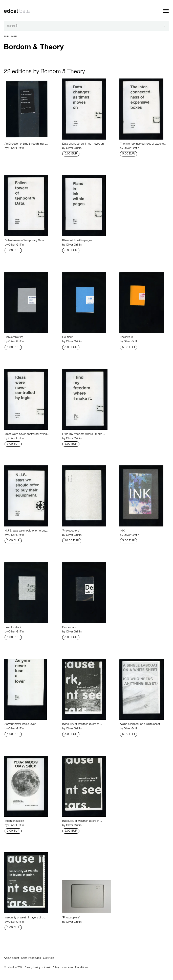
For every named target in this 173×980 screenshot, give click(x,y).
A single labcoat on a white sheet (140, 724)
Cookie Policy (51, 968)
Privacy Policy (32, 968)
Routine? (68, 337)
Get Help (49, 958)
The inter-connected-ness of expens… (143, 144)
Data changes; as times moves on (83, 144)
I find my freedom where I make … (84, 434)
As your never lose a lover (20, 724)
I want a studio (13, 628)
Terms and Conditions (74, 968)
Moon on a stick (14, 821)
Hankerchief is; (14, 337)
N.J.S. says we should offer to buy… (26, 531)
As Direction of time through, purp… (26, 144)
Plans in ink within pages (77, 241)
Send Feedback (31, 958)
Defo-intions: (70, 628)
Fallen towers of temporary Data (24, 241)
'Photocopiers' (71, 531)
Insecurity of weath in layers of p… (25, 918)
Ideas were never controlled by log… (27, 434)
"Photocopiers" (71, 918)
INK (122, 531)
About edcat (11, 958)
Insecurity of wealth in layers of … (82, 724)
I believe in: (127, 337)
